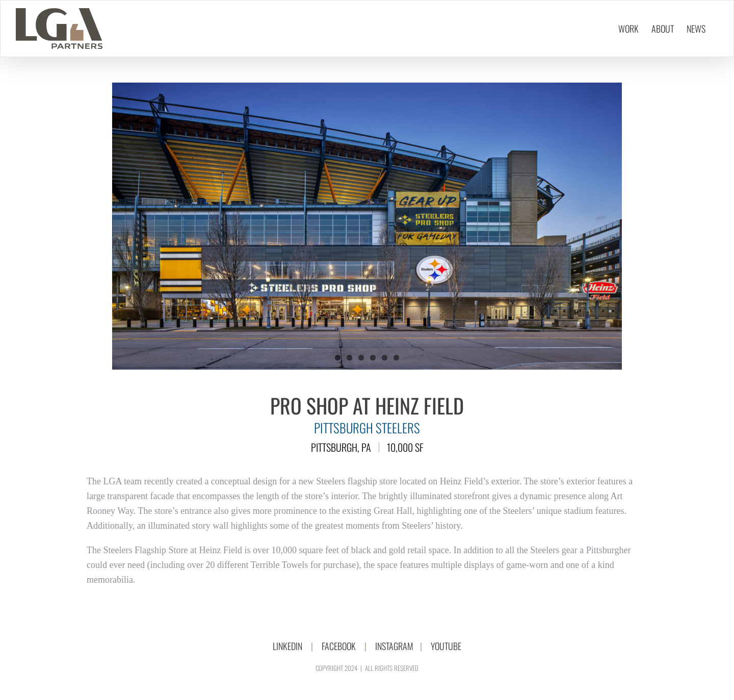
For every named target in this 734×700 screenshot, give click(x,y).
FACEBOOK (339, 646)
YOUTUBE (446, 646)
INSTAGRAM (394, 646)
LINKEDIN (287, 646)
